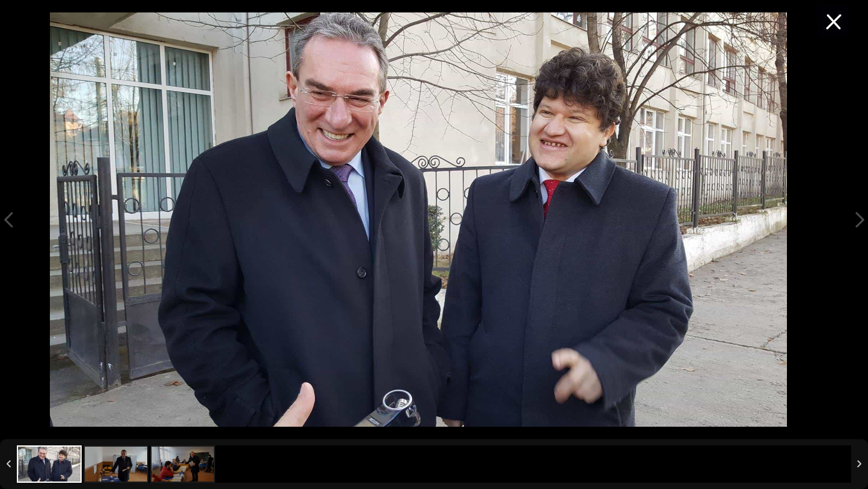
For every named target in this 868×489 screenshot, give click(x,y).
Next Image (859, 220)
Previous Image (9, 220)
